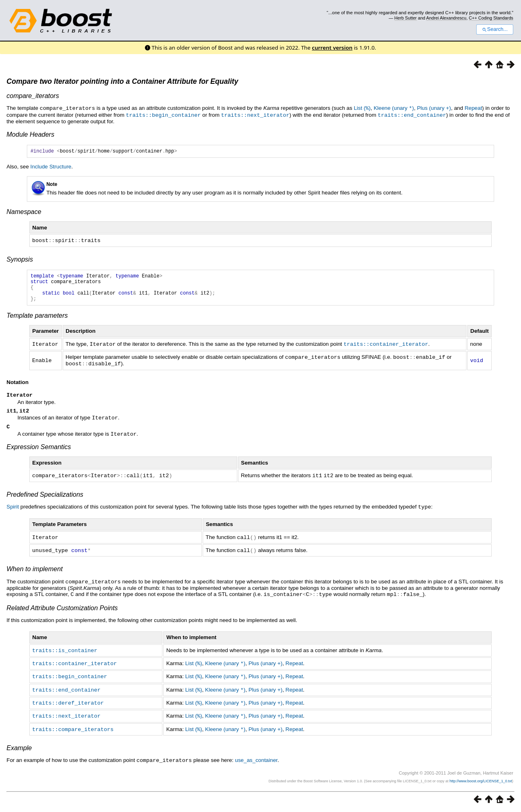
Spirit (13, 513)
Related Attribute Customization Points (62, 612)
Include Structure (51, 167)
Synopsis (20, 259)
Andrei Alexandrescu (446, 18)
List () (362, 108)
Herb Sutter (406, 18)
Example (19, 749)
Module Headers (30, 134)
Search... (495, 29)
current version (332, 48)
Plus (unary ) (434, 108)
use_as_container (256, 761)
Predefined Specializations (45, 501)
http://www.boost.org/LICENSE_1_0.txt (481, 782)
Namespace (24, 212)
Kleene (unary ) (394, 108)
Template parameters (37, 322)
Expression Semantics (39, 453)
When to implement (35, 574)
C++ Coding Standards (491, 18)
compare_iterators (33, 96)
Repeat (473, 108)
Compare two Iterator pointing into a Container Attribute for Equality (122, 81)
